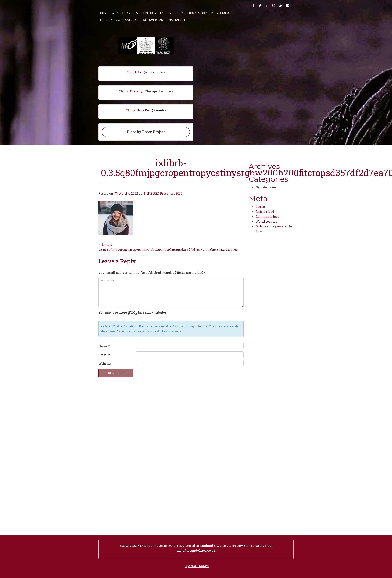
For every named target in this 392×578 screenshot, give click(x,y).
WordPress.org (267, 221)
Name (104, 346)
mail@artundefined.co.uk (196, 550)
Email (104, 355)
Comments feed (268, 216)
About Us (225, 13)
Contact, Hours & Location (194, 13)
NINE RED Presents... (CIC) (164, 193)
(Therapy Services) (146, 91)
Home (104, 13)
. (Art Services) (146, 72)
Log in (260, 207)
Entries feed (265, 212)
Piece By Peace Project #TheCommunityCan (133, 20)
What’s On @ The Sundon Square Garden (142, 13)
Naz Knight (177, 20)
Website (104, 364)
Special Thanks (197, 566)
